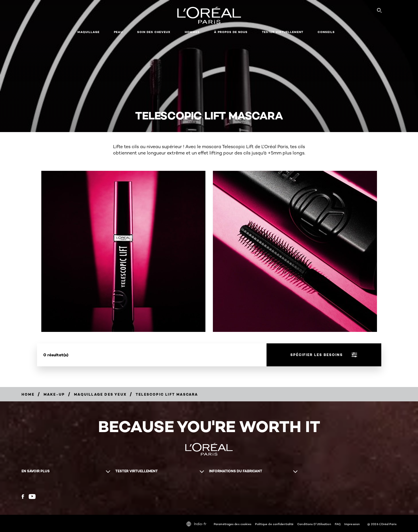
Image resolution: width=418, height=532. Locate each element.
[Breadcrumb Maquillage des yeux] (100, 394)
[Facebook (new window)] (23, 497)
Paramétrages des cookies (233, 524)
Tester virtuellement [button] (283, 32)
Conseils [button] (326, 32)
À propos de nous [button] (231, 32)
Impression (352, 524)
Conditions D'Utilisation (314, 524)
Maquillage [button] (89, 32)
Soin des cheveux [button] (154, 32)
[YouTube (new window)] (32, 497)
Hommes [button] (192, 32)
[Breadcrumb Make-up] (54, 394)
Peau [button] (118, 32)
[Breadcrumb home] (28, 394)
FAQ (338, 524)
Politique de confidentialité (274, 524)
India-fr (196, 524)
